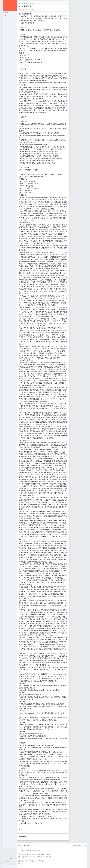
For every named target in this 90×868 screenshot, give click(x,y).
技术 (6, 16)
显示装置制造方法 (30, 3)
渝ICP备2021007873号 (30, 846)
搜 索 (11, 859)
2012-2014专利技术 (25, 830)
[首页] (20, 3)
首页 (6, 12)
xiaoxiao (23, 9)
